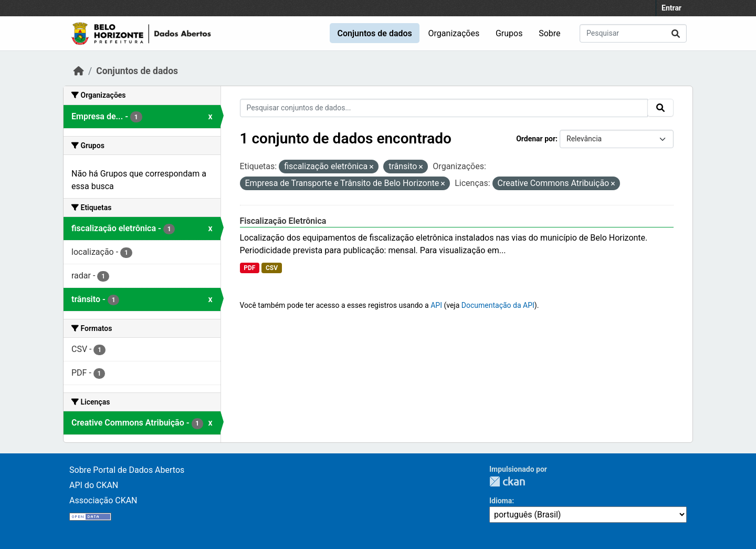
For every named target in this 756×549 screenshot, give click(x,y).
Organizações (454, 33)
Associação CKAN (103, 500)
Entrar (671, 8)
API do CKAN (94, 485)
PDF (249, 268)
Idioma (501, 501)
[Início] (79, 71)
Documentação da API (498, 305)
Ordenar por (536, 139)
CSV (272, 268)
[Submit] (676, 33)
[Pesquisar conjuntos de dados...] (633, 33)
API (436, 305)
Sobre (549, 33)
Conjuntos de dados (374, 33)
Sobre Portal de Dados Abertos (127, 470)
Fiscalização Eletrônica (283, 221)
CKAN (507, 481)
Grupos (509, 33)
